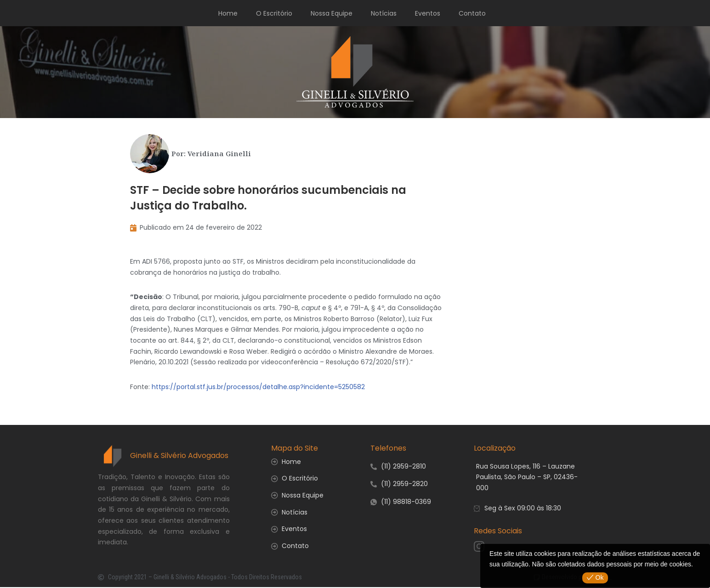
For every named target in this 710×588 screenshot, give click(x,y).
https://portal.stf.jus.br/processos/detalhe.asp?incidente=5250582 (258, 387)
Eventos (428, 13)
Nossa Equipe (332, 13)
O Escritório (274, 13)
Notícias (384, 13)
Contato (472, 13)
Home (228, 13)
